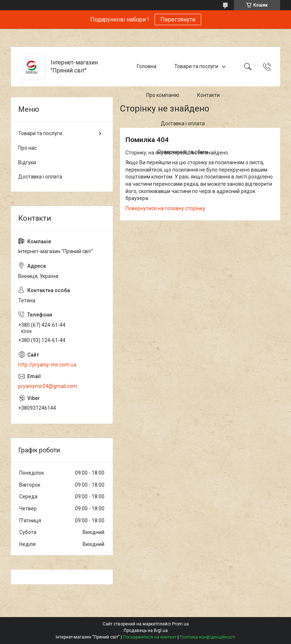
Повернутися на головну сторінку (165, 208)
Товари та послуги (196, 66)
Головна (147, 66)
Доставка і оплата (183, 123)
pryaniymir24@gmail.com (48, 386)
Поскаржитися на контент (150, 637)
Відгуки (27, 162)
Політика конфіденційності (208, 637)
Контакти (208, 95)
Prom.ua (180, 624)
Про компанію (163, 95)
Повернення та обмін (183, 152)
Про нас (27, 148)
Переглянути (178, 19)
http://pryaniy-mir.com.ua (47, 365)
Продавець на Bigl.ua (146, 631)
